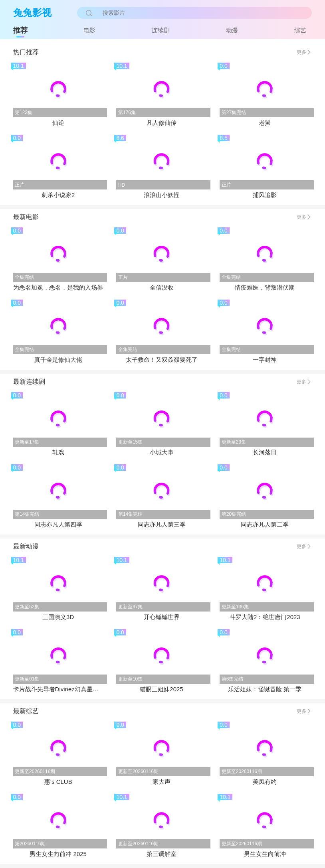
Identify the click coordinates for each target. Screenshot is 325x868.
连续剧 (161, 30)
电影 (89, 30)
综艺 (300, 30)
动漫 (232, 30)
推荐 (20, 30)
